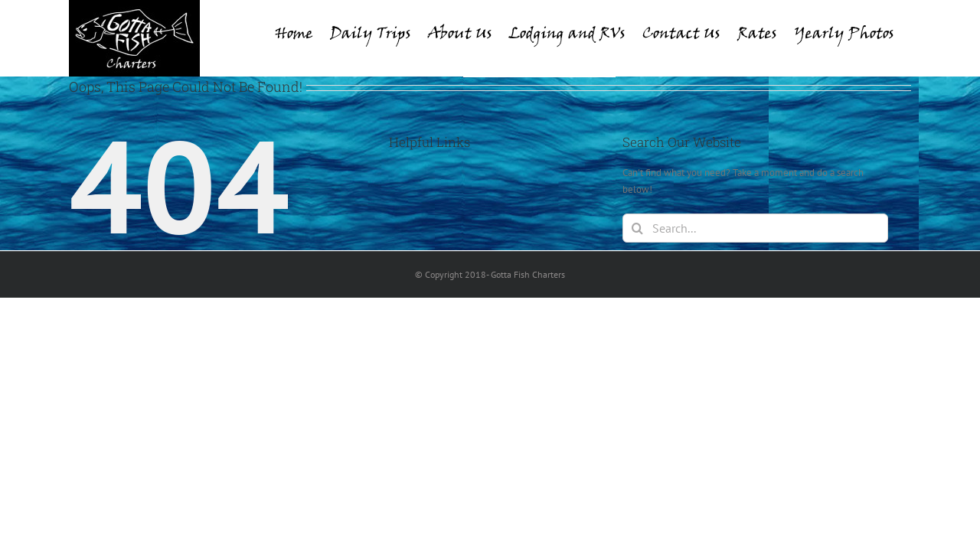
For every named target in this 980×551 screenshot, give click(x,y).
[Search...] (755, 228)
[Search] (637, 228)
